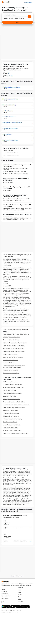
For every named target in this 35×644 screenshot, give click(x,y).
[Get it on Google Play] (6, 607)
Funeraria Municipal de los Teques (11, 373)
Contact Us (18, 610)
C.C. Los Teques (7, 354)
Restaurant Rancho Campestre (10, 370)
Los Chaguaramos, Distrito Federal (11, 399)
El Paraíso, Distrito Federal (9, 390)
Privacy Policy (12, 610)
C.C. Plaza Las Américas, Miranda (11, 413)
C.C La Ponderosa (24, 334)
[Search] (17, 22)
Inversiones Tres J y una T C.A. (10, 360)
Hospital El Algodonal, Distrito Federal (12, 431)
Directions (20, 601)
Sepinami (5, 337)
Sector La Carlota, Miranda (9, 396)
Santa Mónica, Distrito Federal (10, 428)
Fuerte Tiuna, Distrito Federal (10, 422)
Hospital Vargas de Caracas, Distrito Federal (14, 388)
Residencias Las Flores (14, 337)
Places (20, 592)
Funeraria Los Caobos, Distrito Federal (12, 419)
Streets (20, 594)
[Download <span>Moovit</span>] (28, 2)
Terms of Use (4, 610)
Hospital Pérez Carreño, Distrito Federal (12, 385)
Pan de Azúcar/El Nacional (9, 346)
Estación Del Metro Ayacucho (10, 343)
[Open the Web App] (25, 607)
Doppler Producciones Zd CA (10, 351)
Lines (19, 590)
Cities (20, 599)
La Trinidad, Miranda (8, 405)
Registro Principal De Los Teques (11, 334)
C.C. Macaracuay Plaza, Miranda (11, 382)
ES (3, 602)
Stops (20, 597)
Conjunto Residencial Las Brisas (11, 340)
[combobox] (17, 15)
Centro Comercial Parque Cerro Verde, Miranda (14, 408)
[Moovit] (6, 2)
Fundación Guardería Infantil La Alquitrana (13, 349)
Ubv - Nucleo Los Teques (9, 363)
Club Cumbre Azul (23, 343)
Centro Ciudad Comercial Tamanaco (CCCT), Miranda (16, 433)
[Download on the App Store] (15, 607)
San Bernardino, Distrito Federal (11, 410)
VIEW (17, 153)
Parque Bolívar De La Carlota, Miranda (12, 393)
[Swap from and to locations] (29, 17)
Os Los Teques (21, 346)
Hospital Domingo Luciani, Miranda (11, 425)
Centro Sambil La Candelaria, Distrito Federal (14, 402)
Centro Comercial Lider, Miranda (22, 405)
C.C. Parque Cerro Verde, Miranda (11, 416)
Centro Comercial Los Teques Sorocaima (13, 357)
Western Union (22, 351)
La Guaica (15, 354)
